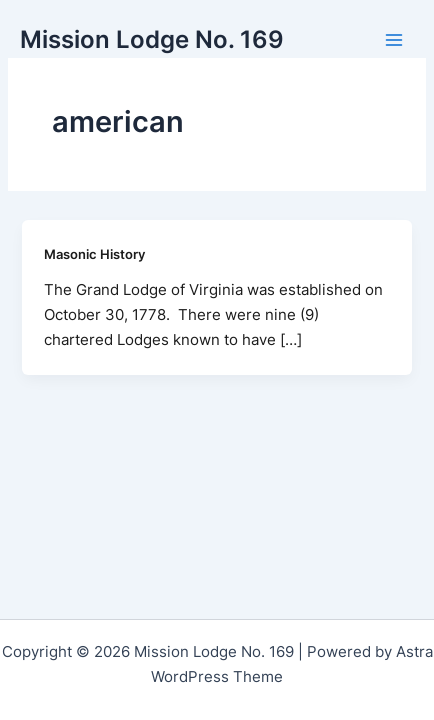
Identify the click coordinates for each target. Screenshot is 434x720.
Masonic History (94, 254)
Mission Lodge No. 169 (152, 39)
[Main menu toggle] (394, 40)
